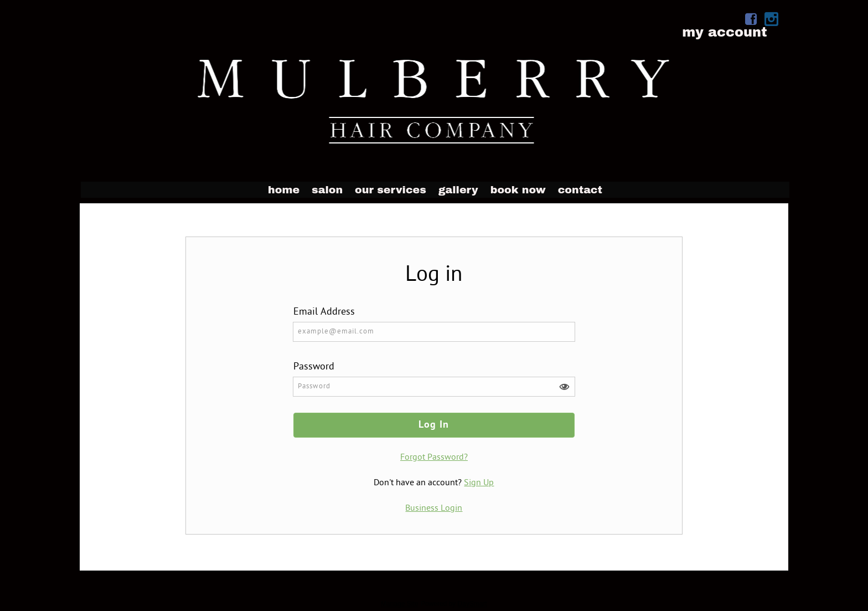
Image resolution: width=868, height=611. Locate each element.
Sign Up (479, 483)
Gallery (458, 190)
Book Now (518, 190)
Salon (327, 190)
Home (284, 190)
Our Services (391, 190)
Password (314, 367)
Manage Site (399, 604)
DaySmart (472, 604)
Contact (580, 190)
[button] (564, 387)
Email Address (324, 312)
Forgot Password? (434, 458)
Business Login (434, 509)
